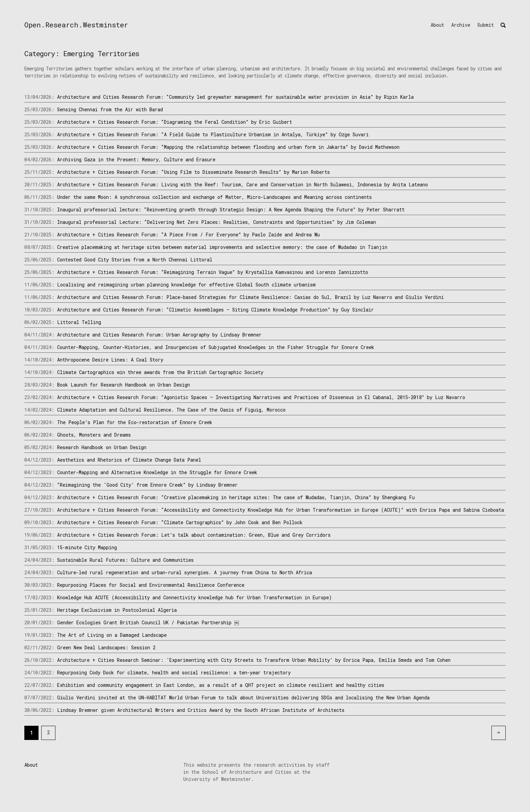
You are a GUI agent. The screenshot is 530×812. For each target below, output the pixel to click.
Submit (486, 25)
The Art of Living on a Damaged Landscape (112, 635)
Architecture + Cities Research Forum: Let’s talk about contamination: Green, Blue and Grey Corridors (194, 535)
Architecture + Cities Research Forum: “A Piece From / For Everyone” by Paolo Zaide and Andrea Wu (188, 235)
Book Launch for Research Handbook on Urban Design (124, 385)
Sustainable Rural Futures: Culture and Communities (125, 560)
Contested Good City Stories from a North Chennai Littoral (135, 260)
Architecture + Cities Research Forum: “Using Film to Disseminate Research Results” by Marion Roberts (194, 172)
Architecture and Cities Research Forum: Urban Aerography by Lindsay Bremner (159, 335)
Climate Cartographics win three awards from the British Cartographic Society (160, 372)
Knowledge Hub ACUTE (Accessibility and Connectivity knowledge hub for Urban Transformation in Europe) (195, 597)
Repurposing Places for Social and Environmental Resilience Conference (151, 585)
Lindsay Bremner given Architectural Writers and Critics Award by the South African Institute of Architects (201, 710)
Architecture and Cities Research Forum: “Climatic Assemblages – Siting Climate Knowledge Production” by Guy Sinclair (215, 310)
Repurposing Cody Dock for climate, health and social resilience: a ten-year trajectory (174, 672)
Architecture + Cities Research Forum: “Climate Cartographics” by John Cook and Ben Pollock (180, 522)
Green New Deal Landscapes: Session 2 (106, 647)
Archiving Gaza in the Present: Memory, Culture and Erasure (136, 159)
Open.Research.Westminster (76, 25)
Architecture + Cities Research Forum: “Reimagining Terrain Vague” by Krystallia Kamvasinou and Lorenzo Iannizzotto (213, 272)
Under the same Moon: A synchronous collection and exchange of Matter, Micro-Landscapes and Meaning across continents (214, 197)
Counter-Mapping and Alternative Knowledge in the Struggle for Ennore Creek (157, 472)
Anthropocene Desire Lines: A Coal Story (110, 360)
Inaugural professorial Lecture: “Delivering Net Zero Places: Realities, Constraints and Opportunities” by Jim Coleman (216, 222)
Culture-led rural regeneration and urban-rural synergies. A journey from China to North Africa (185, 572)
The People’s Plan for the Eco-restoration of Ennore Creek (135, 422)
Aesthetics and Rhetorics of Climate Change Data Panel (129, 460)
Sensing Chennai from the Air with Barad (110, 109)
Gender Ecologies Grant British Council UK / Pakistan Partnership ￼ (149, 622)
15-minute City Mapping (87, 547)
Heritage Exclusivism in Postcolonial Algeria (117, 610)
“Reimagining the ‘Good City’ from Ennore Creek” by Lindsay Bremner (147, 485)
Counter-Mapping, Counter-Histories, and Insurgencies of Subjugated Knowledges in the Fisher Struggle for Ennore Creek (216, 347)
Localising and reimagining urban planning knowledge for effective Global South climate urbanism (186, 285)
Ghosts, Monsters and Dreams (94, 435)
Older (504, 732)
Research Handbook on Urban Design (102, 447)
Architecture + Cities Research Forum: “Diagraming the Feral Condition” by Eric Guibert (175, 122)
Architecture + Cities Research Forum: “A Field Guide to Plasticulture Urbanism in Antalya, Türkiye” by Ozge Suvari (213, 134)
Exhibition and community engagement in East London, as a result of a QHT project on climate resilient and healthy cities (221, 685)
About (437, 25)
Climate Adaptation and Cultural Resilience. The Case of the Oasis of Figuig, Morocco (171, 410)
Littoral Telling (79, 322)
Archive (461, 25)
